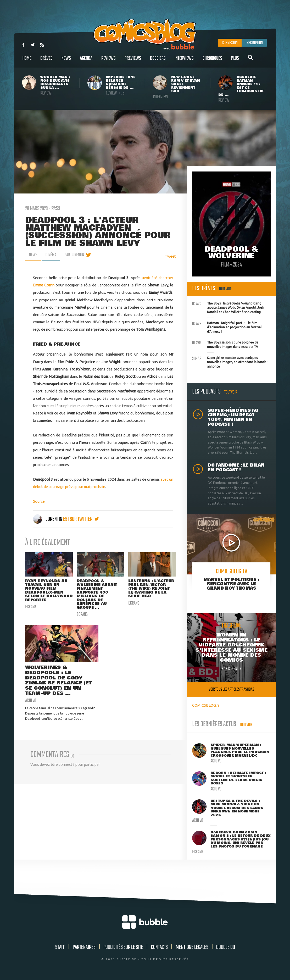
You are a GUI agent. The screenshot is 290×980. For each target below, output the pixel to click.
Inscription (254, 43)
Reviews (108, 61)
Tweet (170, 256)
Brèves (46, 61)
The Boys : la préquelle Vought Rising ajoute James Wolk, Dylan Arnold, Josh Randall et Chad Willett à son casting (228, 307)
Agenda (86, 61)
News (66, 61)
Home (27, 61)
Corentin (48, 519)
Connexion (230, 43)
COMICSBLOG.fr (206, 705)
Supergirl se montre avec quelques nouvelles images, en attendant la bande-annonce (230, 362)
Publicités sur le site (123, 947)
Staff (60, 947)
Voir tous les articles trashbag (232, 690)
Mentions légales (192, 947)
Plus (235, 61)
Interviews (184, 61)
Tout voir (225, 289)
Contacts (159, 947)
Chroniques (212, 61)
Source (39, 501)
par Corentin (74, 255)
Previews (133, 61)
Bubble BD (226, 947)
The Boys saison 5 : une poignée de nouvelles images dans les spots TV (225, 344)
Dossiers (158, 61)
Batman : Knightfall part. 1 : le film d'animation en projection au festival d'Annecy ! (227, 327)
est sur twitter (81, 519)
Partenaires (84, 947)
